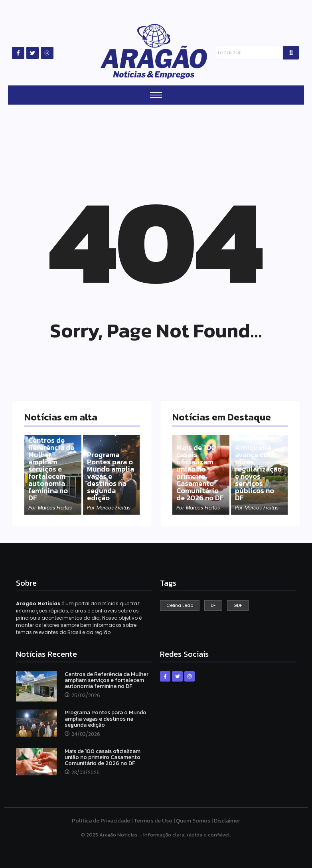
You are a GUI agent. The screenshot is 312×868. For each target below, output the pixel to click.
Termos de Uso (153, 821)
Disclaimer (227, 821)
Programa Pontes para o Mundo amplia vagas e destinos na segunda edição (111, 476)
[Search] (249, 53)
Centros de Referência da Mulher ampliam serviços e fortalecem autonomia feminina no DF (51, 469)
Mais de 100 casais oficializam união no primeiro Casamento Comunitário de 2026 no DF (200, 473)
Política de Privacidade (101, 821)
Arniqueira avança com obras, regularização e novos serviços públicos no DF (258, 473)
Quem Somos (193, 821)
